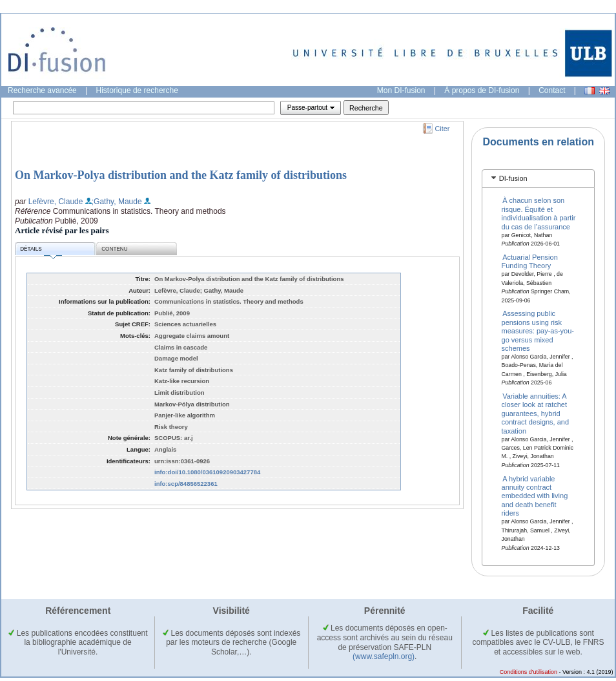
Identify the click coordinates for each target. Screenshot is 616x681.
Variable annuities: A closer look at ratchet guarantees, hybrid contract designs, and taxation (536, 414)
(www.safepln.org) (384, 656)
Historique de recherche (137, 90)
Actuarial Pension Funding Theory (530, 261)
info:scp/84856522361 (186, 484)
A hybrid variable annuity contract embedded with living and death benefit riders (535, 496)
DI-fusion (513, 178)
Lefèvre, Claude (56, 202)
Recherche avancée (42, 90)
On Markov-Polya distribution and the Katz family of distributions (181, 175)
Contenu (114, 249)
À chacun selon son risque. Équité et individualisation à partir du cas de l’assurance (539, 213)
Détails (41, 251)
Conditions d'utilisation (529, 672)
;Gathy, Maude (117, 202)
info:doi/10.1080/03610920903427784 (207, 472)
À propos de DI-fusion (482, 90)
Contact (552, 90)
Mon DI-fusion (401, 90)
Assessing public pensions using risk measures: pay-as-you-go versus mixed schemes (538, 331)
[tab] (538, 179)
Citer (443, 129)
